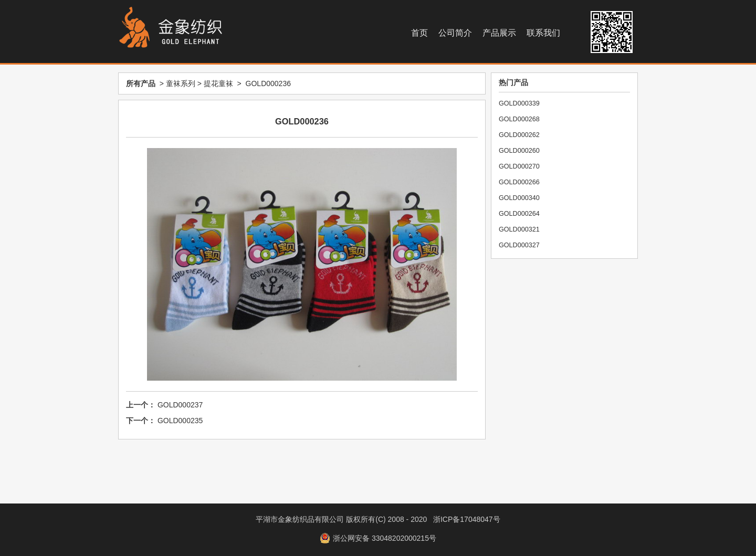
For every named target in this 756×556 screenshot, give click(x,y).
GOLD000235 (180, 421)
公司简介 (455, 33)
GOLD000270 (519, 166)
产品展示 (499, 33)
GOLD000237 (180, 405)
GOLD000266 (519, 182)
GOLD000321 (519, 229)
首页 (419, 33)
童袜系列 (181, 83)
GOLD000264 (519, 214)
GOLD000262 (519, 135)
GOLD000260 (519, 151)
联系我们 (543, 33)
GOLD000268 (519, 119)
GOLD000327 (519, 245)
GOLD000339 (519, 103)
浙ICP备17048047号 (467, 519)
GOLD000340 (519, 198)
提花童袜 (218, 83)
